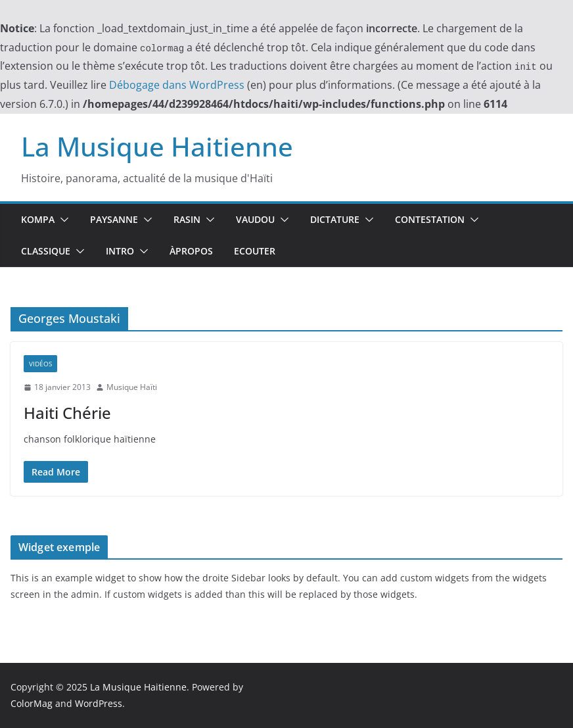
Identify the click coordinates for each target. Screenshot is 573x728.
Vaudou (255, 219)
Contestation (430, 219)
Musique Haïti (132, 387)
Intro (120, 251)
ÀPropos (191, 251)
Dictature (335, 219)
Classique (46, 251)
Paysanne (114, 219)
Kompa (38, 219)
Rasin (187, 219)
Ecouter (255, 251)
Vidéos (40, 364)
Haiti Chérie (67, 413)
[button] (62, 220)
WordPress (99, 703)
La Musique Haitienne (157, 146)
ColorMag (32, 703)
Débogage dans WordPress (177, 85)
